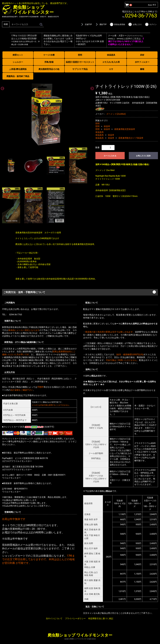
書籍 (142, 69)
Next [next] (91, 88)
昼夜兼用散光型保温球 (125, 129)
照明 (80, 55)
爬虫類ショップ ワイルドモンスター (80, 635)
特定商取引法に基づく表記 (101, 618)
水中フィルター (142, 62)
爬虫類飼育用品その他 (49, 69)
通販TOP (101, 24)
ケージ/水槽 (49, 55)
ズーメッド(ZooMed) (116, 114)
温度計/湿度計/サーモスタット (80, 62)
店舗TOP (86, 24)
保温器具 (111, 55)
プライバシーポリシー (75, 618)
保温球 (107, 126)
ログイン (151, 24)
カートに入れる (110, 156)
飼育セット (18, 55)
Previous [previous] (2, 88)
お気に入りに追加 (143, 156)
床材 (142, 55)
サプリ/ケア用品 (80, 69)
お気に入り (135, 24)
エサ (111, 69)
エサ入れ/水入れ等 (111, 62)
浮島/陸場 (49, 62)
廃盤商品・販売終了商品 (18, 76)
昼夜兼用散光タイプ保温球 (131, 138)
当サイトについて (54, 618)
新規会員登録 (117, 24)
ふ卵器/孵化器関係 (18, 69)
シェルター (18, 62)
